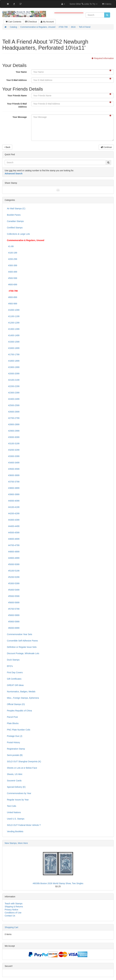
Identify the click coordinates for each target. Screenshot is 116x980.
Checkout (31, 22)
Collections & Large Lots (18, 234)
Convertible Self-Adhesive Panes (22, 641)
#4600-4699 (13, 539)
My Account (47, 22)
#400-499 (12, 272)
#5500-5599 (13, 596)
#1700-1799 (13, 354)
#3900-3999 (13, 494)
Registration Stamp (16, 749)
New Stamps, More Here (16, 843)
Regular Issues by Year (18, 800)
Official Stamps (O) (16, 704)
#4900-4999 (13, 558)
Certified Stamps (15, 228)
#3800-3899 (13, 488)
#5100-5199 (13, 571)
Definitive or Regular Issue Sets (22, 647)
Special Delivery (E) (16, 787)
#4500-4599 (13, 533)
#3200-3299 (13, 450)
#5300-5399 (13, 583)
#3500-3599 (13, 469)
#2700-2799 (13, 418)
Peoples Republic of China (19, 711)
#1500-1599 (13, 342)
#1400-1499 (13, 335)
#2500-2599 (13, 405)
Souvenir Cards (14, 781)
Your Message (20, 117)
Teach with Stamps (14, 904)
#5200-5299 (13, 577)
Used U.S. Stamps (16, 819)
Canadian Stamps (15, 221)
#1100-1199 (13, 316)
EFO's (10, 666)
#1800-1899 (13, 361)
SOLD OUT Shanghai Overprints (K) (24, 761)
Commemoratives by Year (19, 793)
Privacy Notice (11, 910)
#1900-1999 (13, 367)
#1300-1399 (13, 329)
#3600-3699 (13, 475)
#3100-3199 (13, 444)
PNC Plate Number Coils (19, 730)
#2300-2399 (13, 393)
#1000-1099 (13, 310)
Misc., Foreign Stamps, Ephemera (23, 698)
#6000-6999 (13, 628)
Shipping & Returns (14, 907)
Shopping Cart (11, 927)
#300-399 (12, 265)
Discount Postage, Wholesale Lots (23, 653)
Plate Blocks (13, 723)
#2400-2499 (13, 399)
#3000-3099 (13, 437)
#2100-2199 (13, 380)
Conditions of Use (13, 913)
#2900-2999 (13, 431)
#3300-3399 (13, 456)
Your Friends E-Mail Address (17, 105)
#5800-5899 (13, 615)
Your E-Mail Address (17, 80)
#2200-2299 (13, 386)
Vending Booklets (15, 831)
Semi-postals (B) (15, 755)
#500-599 (12, 278)
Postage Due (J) (15, 736)
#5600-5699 (13, 603)
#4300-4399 (13, 520)
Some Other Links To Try (83, 4)
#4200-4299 (13, 513)
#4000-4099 (13, 501)
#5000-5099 (13, 564)
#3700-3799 (13, 482)
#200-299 (12, 259)
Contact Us (10, 916)
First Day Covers (15, 672)
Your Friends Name (17, 96)
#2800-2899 (13, 424)
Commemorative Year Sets (20, 634)
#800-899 (12, 297)
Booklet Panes (14, 215)
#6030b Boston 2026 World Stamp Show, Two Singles (58, 883)
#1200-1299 (13, 323)
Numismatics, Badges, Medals (21, 692)
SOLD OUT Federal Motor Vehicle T (24, 825)
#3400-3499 (13, 463)
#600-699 (12, 285)
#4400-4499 (13, 526)
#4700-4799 (13, 545)
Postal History (13, 742)
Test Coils (12, 806)
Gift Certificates (14, 679)
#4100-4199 (13, 507)
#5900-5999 (13, 622)
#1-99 (10, 246)
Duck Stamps (13, 660)
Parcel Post (12, 717)
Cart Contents (13, 22)
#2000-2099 (13, 374)
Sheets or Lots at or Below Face (22, 768)
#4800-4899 (13, 552)
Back (7, 147)
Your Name (21, 72)
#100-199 (12, 253)
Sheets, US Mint (15, 774)
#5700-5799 (13, 609)
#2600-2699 (13, 412)
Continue (106, 147)
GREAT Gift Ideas (15, 685)
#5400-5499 (13, 590)
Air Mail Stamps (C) (16, 209)
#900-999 (12, 304)
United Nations (14, 812)
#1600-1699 (13, 348)
